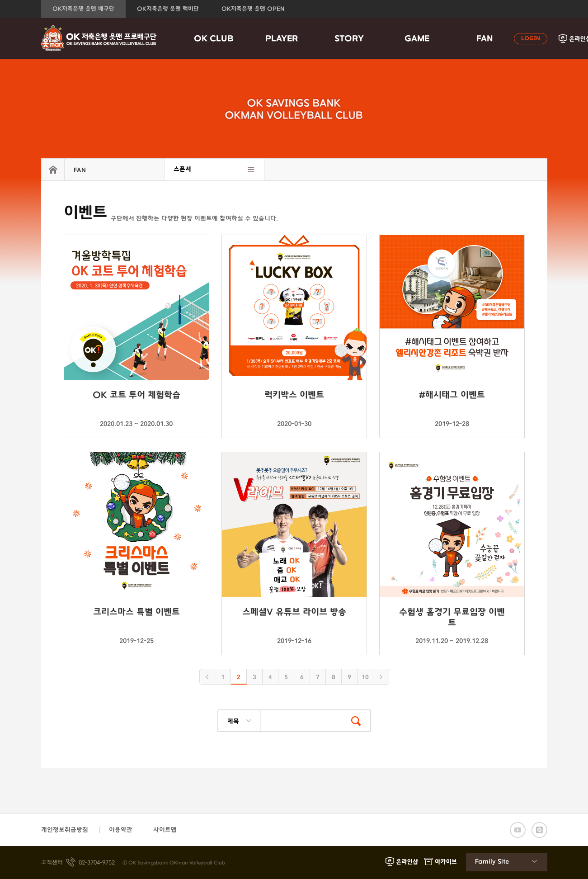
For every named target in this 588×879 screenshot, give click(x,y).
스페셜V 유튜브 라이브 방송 (294, 612)
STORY (349, 39)
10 (365, 677)
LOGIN (531, 38)
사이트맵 (165, 830)
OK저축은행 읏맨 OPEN (253, 9)
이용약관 (121, 830)
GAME (417, 39)
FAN (485, 39)
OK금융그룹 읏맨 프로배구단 (99, 38)
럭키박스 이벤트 (294, 395)
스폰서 (182, 169)
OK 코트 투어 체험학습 (136, 395)
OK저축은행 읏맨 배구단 (83, 9)
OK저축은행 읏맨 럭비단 (168, 9)
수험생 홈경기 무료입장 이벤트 (452, 617)
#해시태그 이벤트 (452, 395)
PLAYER (282, 39)
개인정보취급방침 (65, 830)
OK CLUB (214, 39)
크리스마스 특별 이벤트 (136, 612)
